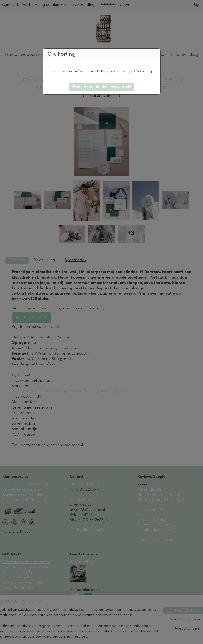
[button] (102, 87)
